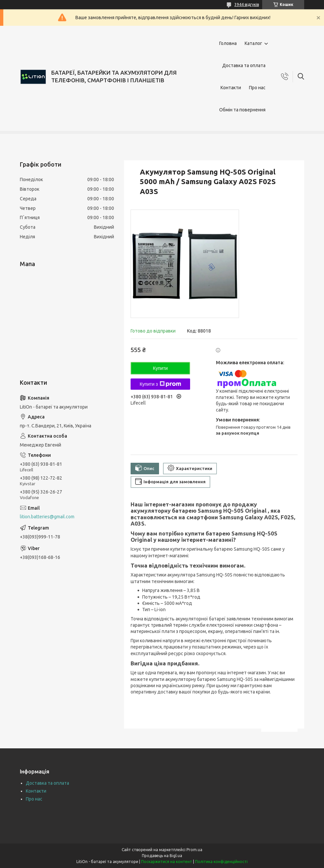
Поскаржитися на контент (167, 862)
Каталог (253, 43)
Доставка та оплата (244, 65)
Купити (161, 368)
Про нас (257, 88)
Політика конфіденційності (221, 862)
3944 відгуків (247, 4)
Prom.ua (194, 850)
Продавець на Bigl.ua (162, 856)
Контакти (231, 88)
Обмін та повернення (242, 110)
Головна (228, 43)
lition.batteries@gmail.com (47, 517)
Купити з (160, 384)
